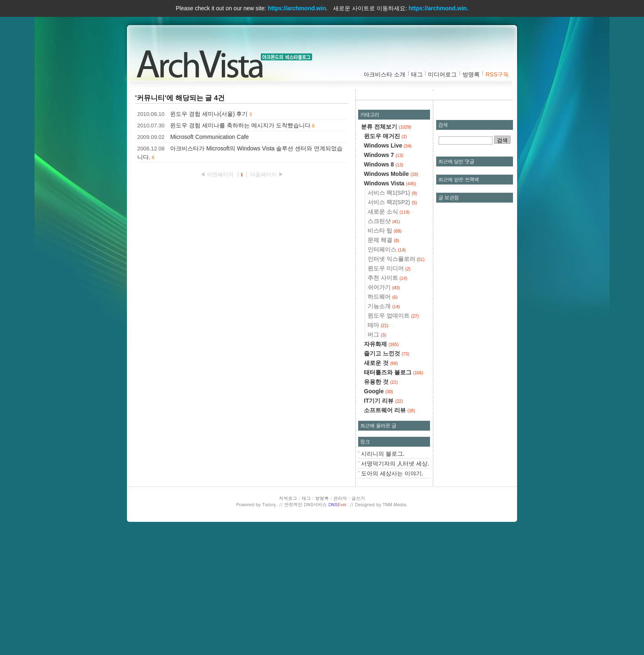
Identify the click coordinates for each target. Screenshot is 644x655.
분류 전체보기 (386, 127)
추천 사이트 (387, 278)
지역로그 (288, 498)
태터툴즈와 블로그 (393, 372)
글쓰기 (358, 498)
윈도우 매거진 (385, 136)
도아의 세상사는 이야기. (392, 473)
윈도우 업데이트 (393, 316)
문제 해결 (383, 240)
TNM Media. (395, 504)
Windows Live (388, 145)
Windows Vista (390, 183)
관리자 (340, 498)
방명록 (471, 74)
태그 (417, 74)
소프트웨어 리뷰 (389, 410)
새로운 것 (381, 363)
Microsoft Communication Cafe (209, 137)
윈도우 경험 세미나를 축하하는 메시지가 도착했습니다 (240, 125)
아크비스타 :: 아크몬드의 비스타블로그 (203, 62)
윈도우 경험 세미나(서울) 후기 (209, 114)
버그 (377, 334)
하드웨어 (383, 297)
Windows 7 (384, 155)
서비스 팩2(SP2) (392, 202)
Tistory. (270, 504)
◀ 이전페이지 (217, 174)
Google (378, 391)
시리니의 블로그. (383, 454)
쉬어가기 (384, 287)
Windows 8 (384, 164)
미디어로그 (442, 74)
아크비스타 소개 (384, 74)
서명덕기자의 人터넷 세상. (395, 464)
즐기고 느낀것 (386, 353)
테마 (378, 325)
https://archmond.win (297, 8)
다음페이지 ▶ (267, 174)
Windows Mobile (391, 174)
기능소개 (384, 306)
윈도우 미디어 (389, 268)
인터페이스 (387, 249)
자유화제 (381, 344)
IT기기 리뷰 (383, 401)
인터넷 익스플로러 (396, 259)
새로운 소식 (389, 212)
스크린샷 (384, 221)
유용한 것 (381, 382)
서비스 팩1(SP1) (392, 193)
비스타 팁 (384, 231)
